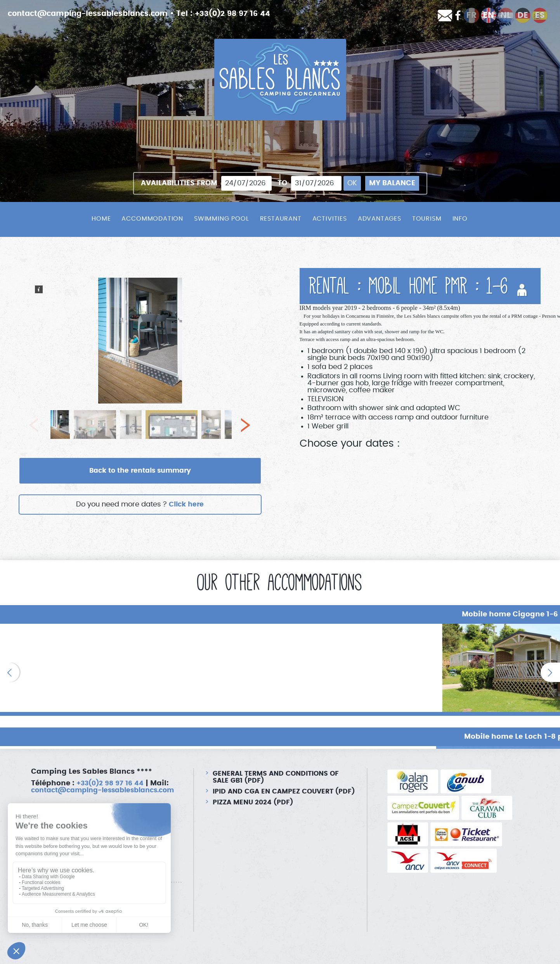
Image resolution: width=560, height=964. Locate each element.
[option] (93, 668)
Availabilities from (179, 183)
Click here (186, 505)
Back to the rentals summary (140, 471)
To (282, 183)
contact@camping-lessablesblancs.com (93, 14)
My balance (392, 183)
